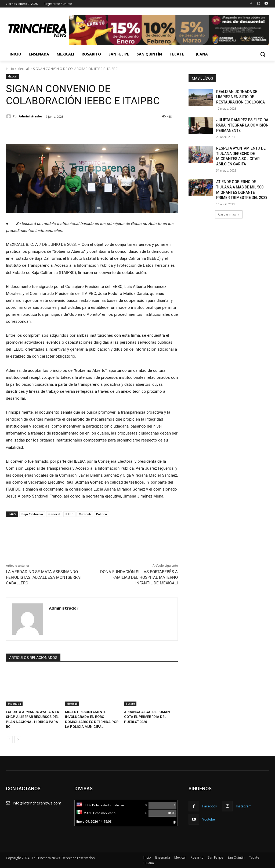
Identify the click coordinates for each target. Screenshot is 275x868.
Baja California (32, 514)
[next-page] (18, 740)
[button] (263, 54)
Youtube (209, 819)
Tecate (130, 704)
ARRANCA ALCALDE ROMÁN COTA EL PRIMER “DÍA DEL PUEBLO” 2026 (147, 717)
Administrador (30, 116)
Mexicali (23, 69)
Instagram (244, 806)
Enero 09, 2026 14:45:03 (94, 822)
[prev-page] (9, 740)
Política (102, 514)
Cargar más (229, 214)
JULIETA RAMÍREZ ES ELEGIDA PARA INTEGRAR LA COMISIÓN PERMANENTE (242, 125)
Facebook (210, 806)
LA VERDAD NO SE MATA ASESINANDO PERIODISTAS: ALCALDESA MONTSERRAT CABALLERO (44, 577)
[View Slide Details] (169, 30)
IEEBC (69, 514)
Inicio (10, 69)
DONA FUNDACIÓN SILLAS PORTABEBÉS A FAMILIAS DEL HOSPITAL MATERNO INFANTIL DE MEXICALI (139, 577)
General (54, 514)
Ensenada (14, 704)
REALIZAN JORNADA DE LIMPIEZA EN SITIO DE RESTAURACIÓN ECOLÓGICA (240, 97)
